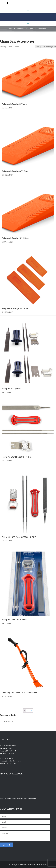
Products (21, 29)
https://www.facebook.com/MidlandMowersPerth (18, 799)
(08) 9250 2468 (11, 751)
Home (10, 29)
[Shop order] (46, 47)
